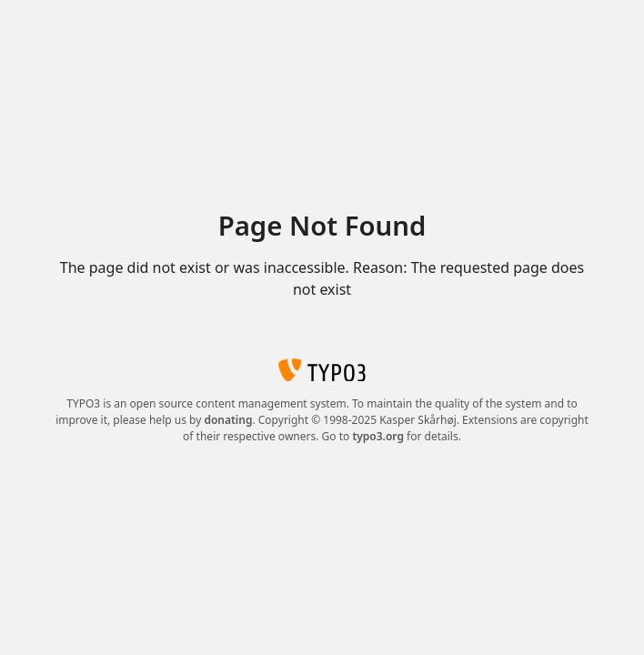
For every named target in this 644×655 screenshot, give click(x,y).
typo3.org (378, 436)
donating (228, 420)
